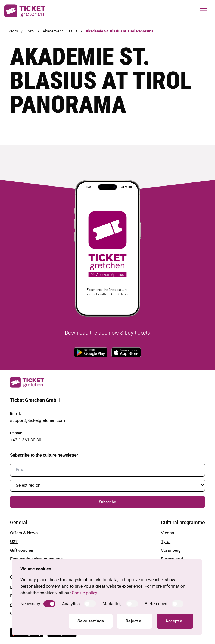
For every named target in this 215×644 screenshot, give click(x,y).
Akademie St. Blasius (60, 31)
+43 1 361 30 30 (26, 440)
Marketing (112, 604)
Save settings (91, 621)
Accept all (175, 621)
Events (12, 31)
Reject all (135, 621)
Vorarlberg (171, 550)
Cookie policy (84, 593)
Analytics (71, 604)
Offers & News (24, 533)
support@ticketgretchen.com (38, 420)
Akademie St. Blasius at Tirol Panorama (119, 31)
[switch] (49, 604)
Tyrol (30, 31)
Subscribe (107, 502)
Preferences (156, 604)
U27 (14, 541)
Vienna (168, 533)
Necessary (30, 604)
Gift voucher (22, 550)
